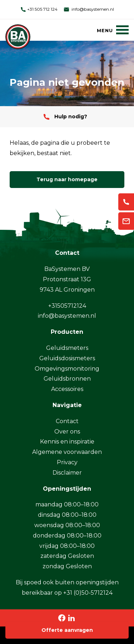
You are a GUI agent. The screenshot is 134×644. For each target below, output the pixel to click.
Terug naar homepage (67, 179)
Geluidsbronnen (67, 379)
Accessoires (67, 389)
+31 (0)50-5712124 (88, 593)
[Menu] (113, 30)
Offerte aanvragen (67, 630)
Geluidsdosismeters (67, 358)
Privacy (67, 462)
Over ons (67, 432)
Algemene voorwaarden (67, 452)
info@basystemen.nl (88, 9)
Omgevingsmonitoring (67, 369)
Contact (67, 421)
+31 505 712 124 (39, 9)
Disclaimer (67, 473)
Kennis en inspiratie (67, 442)
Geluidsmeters (67, 348)
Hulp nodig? (65, 117)
